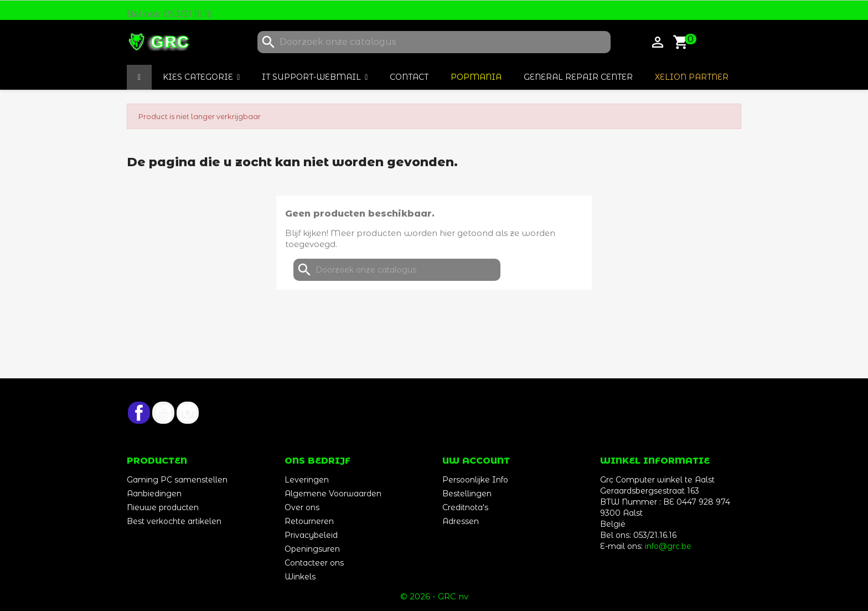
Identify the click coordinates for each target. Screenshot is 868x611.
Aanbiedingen (154, 494)
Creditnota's (465, 507)
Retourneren (309, 521)
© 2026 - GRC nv (434, 596)
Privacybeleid (311, 535)
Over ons (302, 507)
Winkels (300, 577)
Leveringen (307, 480)
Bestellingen (467, 494)
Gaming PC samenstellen (177, 480)
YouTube (163, 413)
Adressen (461, 521)
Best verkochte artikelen (174, 521)
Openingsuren (312, 549)
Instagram (188, 413)
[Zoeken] (434, 42)
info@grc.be (668, 546)
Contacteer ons (314, 563)
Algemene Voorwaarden (333, 494)
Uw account (476, 461)
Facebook (139, 413)
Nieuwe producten (163, 507)
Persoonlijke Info (475, 480)
